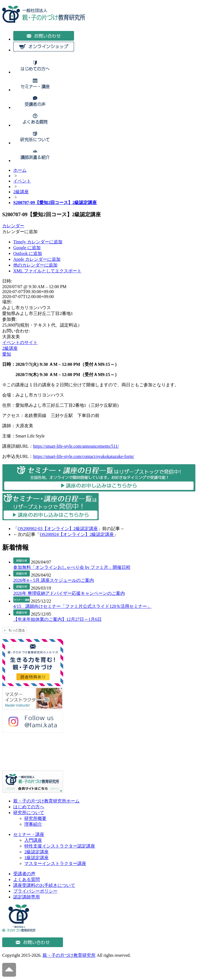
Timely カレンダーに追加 (38, 242)
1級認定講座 (36, 858)
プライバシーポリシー (35, 891)
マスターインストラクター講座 (55, 863)
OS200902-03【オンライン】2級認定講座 (58, 529)
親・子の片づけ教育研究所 (69, 955)
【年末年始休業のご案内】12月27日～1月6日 (57, 619)
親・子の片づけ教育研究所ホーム (46, 801)
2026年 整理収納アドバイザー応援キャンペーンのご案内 (69, 593)
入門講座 (33, 840)
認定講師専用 (27, 897)
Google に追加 (27, 248)
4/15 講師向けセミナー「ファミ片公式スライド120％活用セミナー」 (82, 606)
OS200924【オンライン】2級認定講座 (77, 534)
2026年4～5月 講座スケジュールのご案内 (54, 580)
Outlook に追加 (28, 253)
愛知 (7, 354)
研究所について (29, 813)
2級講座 (10, 348)
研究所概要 (35, 818)
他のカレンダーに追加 (35, 265)
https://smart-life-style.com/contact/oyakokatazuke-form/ (84, 456)
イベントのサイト (20, 342)
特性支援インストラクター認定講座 (60, 846)
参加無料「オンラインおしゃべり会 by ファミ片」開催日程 (72, 567)
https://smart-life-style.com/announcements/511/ (76, 446)
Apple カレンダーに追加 (37, 259)
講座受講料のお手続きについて (44, 885)
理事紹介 (33, 824)
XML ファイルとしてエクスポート (47, 271)
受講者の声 (24, 874)
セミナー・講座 (29, 834)
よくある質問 (27, 879)
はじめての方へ (29, 807)
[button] (20, 232)
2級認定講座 (36, 852)
